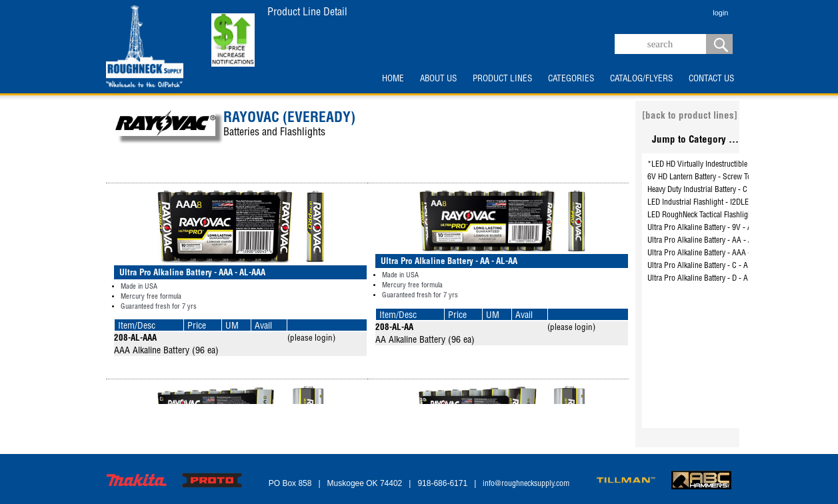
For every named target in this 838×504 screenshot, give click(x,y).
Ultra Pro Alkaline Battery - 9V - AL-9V (707, 228)
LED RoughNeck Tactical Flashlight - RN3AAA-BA (724, 215)
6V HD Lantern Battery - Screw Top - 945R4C (717, 177)
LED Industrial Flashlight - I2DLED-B (704, 203)
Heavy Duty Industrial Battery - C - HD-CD (711, 190)
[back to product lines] (690, 116)
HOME (393, 79)
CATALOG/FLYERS (641, 79)
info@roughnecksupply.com (526, 484)
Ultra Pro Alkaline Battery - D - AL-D (703, 279)
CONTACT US (711, 79)
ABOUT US (438, 79)
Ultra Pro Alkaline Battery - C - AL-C (703, 266)
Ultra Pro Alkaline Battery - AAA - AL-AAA (713, 253)
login (720, 13)
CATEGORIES (571, 79)
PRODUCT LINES (502, 79)
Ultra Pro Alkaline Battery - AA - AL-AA (708, 241)
